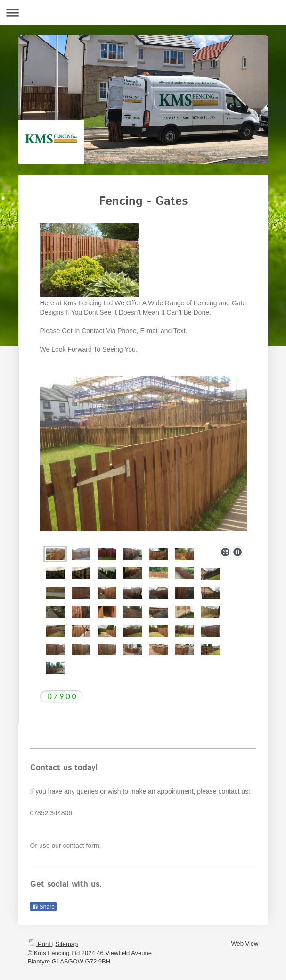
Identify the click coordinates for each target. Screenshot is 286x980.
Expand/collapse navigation (143, 13)
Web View (245, 943)
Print (40, 944)
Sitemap (66, 944)
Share (43, 907)
